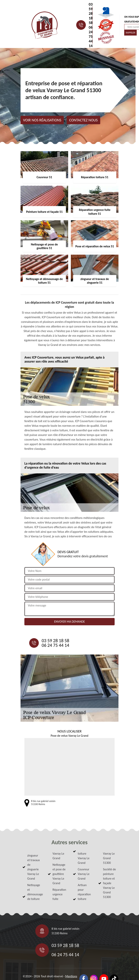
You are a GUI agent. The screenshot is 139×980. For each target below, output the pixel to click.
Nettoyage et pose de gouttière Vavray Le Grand (59, 874)
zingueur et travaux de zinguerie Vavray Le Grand (34, 867)
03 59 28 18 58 (91, 13)
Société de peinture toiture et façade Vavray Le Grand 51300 (110, 883)
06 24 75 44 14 (91, 36)
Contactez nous (83, 120)
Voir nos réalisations (42, 120)
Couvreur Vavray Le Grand (84, 874)
